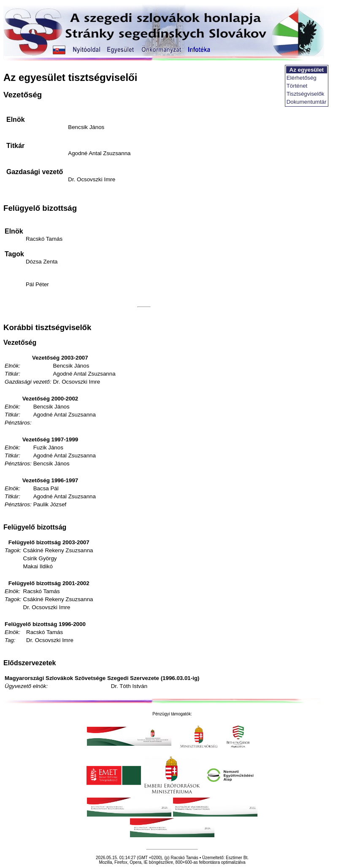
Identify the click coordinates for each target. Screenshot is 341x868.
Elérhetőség (302, 78)
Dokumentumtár (307, 102)
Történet (297, 86)
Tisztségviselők (306, 94)
